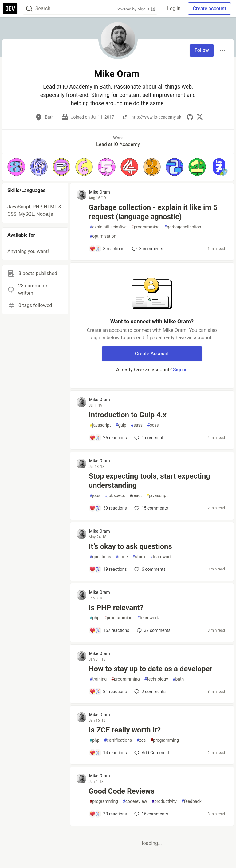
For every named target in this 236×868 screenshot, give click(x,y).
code (122, 557)
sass (137, 425)
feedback (191, 801)
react (136, 496)
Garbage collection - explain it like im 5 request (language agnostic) (153, 212)
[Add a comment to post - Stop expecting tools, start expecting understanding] (108, 508)
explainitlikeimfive (108, 227)
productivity (164, 801)
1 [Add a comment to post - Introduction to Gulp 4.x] (148, 438)
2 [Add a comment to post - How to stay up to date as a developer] (149, 692)
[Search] (29, 9)
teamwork (161, 557)
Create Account (152, 354)
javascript (100, 425)
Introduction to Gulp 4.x (128, 415)
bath (178, 679)
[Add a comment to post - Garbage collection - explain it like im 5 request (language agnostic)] (107, 249)
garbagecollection (183, 227)
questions (100, 557)
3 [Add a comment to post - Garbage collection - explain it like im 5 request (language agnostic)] (147, 249)
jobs (95, 496)
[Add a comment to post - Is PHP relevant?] (109, 630)
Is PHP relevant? (116, 608)
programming (146, 227)
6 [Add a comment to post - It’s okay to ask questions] (149, 569)
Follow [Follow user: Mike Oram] (202, 50)
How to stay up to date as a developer (151, 669)
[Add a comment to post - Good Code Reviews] (108, 814)
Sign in (180, 370)
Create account (209, 8)
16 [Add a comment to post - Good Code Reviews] (151, 814)
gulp (121, 425)
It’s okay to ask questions (130, 546)
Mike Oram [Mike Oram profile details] (100, 192)
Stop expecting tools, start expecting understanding (149, 481)
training (98, 679)
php (95, 618)
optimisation (103, 236)
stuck (139, 557)
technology (156, 679)
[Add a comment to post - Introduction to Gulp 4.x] (108, 438)
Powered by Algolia (136, 9)
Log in (174, 8)
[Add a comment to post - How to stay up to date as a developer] (108, 692)
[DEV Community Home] (10, 9)
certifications (118, 740)
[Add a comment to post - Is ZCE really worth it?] (108, 753)
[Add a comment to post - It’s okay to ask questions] (108, 569)
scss (153, 425)
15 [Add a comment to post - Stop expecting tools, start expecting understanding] (151, 508)
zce (141, 740)
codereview (135, 801)
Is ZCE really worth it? (125, 730)
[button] (16, 167)
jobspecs (115, 496)
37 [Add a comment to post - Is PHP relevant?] (153, 630)
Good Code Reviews (122, 791)
